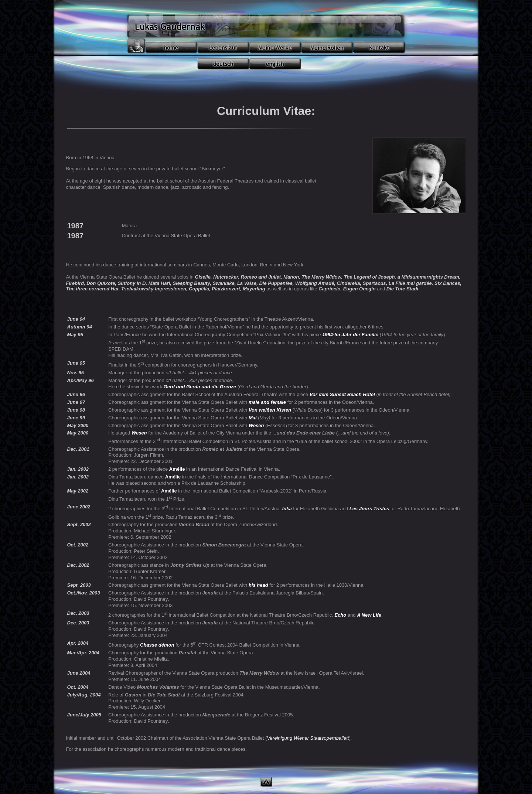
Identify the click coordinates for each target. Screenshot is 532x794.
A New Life (369, 615)
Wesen (256, 425)
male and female (267, 402)
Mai (253, 418)
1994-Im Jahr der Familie (350, 335)
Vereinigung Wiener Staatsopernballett (308, 738)
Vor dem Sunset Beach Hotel (342, 394)
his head (258, 585)
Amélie (177, 469)
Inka (287, 509)
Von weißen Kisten (270, 410)
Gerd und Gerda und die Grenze (200, 387)
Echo (340, 615)
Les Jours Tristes (369, 509)
